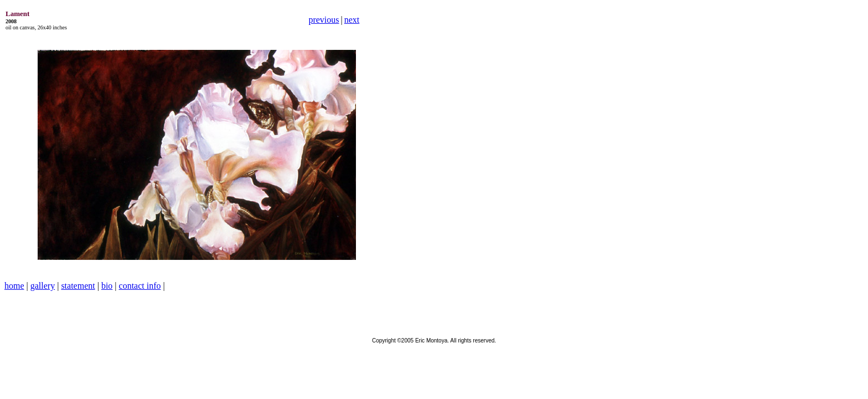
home (14, 286)
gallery (43, 286)
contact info (140, 286)
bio (107, 286)
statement (78, 286)
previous (324, 20)
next (352, 20)
